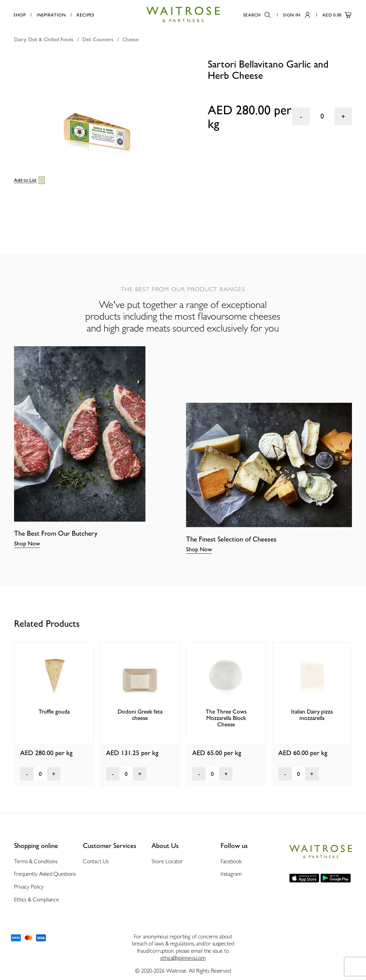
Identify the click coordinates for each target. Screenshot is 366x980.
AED (337, 15)
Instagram (231, 874)
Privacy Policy (29, 887)
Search (257, 15)
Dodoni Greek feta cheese (140, 715)
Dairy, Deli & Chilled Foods (44, 39)
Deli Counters (98, 39)
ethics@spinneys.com (183, 958)
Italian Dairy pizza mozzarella (312, 715)
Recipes (86, 15)
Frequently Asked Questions (45, 874)
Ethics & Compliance (37, 899)
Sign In (296, 15)
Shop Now (27, 543)
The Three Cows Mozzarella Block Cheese (226, 718)
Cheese (130, 39)
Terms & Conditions (36, 861)
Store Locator (167, 861)
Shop (20, 15)
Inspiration (51, 15)
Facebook (231, 861)
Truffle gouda (54, 712)
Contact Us (96, 861)
